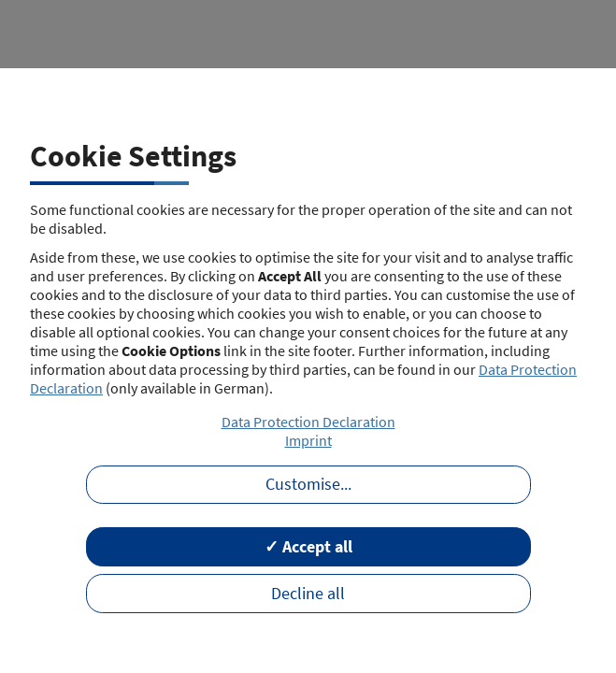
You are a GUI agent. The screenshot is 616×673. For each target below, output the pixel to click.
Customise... (308, 484)
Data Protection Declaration (308, 422)
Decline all (308, 594)
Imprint (308, 440)
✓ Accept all (308, 547)
